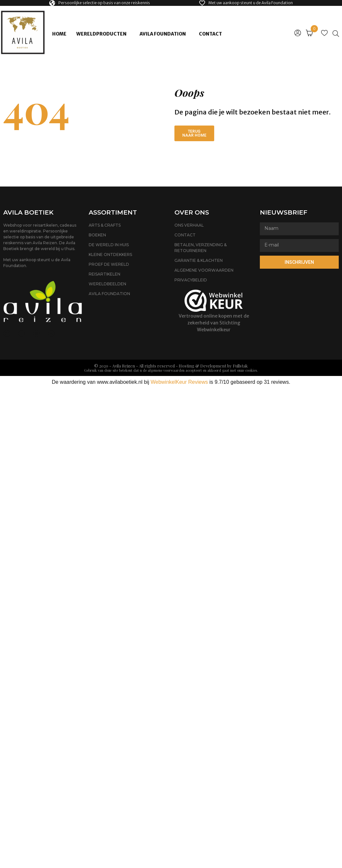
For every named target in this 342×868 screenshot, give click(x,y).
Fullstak (240, 366)
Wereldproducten (101, 34)
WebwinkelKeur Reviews (179, 382)
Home (59, 34)
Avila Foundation (163, 34)
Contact (210, 34)
